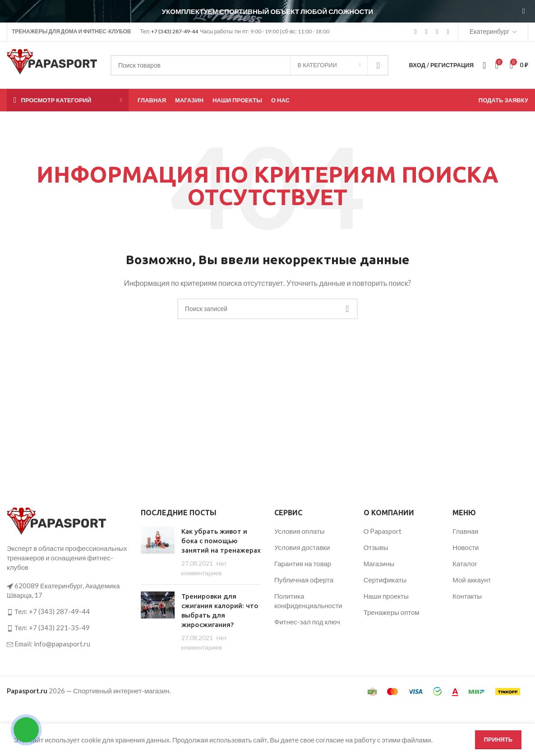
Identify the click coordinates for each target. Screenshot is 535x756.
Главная (465, 531)
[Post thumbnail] (158, 552)
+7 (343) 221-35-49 (59, 628)
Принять (498, 739)
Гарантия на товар (303, 564)
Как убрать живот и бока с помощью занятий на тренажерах (221, 541)
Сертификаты (385, 580)
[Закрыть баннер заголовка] (524, 11)
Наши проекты (386, 596)
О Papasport (383, 531)
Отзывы (376, 547)
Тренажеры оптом (392, 612)
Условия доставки (302, 547)
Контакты (467, 596)
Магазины (379, 564)
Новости (466, 547)
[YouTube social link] (426, 32)
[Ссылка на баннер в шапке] (254, 11)
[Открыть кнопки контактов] (26, 730)
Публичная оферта (304, 580)
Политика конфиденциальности (308, 601)
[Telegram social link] (448, 32)
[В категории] (329, 65)
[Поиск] (249, 65)
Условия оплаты (300, 531)
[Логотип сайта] (52, 64)
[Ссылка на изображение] (56, 520)
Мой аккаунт (472, 580)
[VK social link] (437, 32)
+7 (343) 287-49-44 (175, 31)
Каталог (465, 564)
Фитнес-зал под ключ (307, 622)
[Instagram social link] (415, 32)
